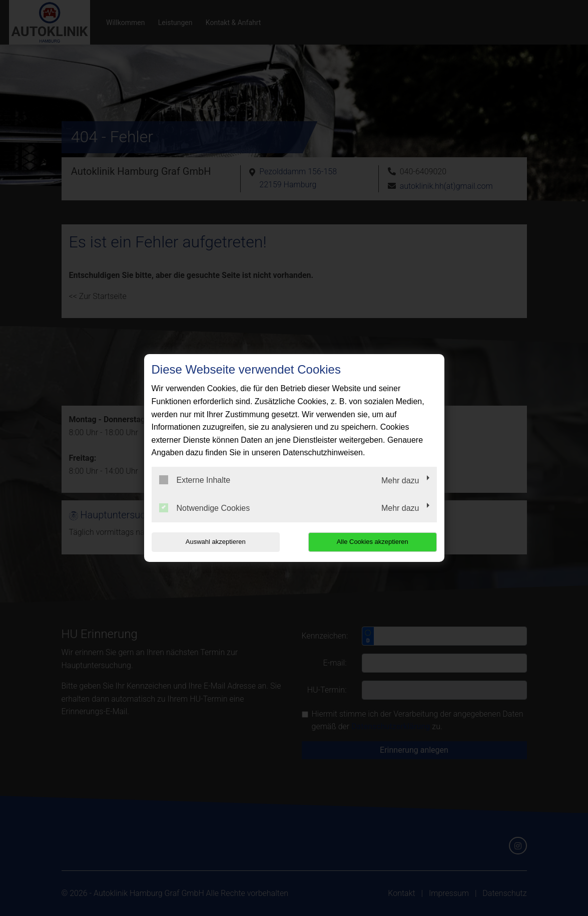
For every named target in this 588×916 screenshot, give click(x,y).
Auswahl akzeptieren (216, 542)
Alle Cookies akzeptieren (373, 542)
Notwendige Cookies (205, 508)
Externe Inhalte (195, 480)
